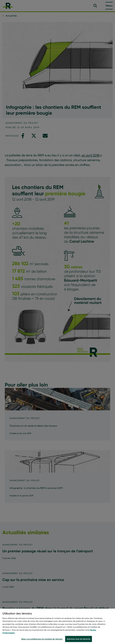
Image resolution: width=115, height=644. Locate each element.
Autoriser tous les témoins (79, 640)
